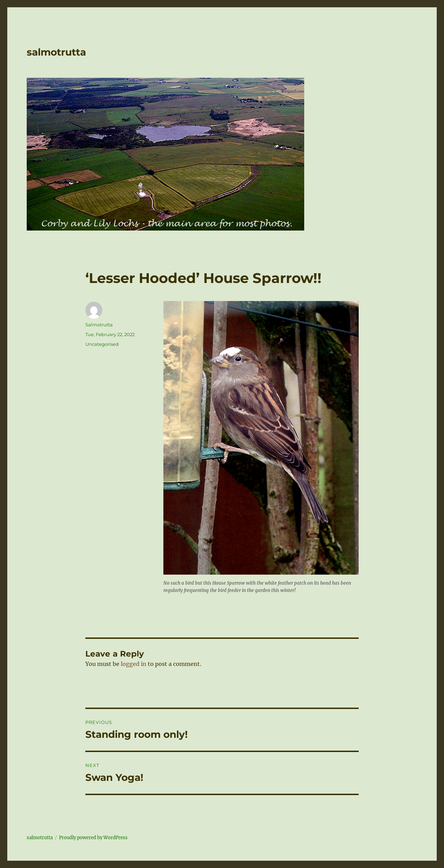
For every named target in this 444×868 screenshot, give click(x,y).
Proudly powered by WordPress (93, 838)
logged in (134, 664)
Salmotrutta (99, 325)
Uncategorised (102, 344)
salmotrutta (56, 52)
